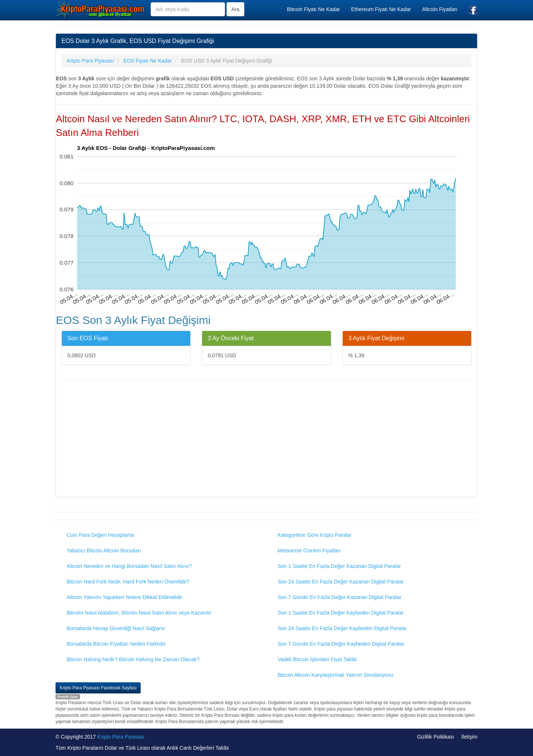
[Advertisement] (266, 439)
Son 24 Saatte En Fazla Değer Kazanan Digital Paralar (341, 582)
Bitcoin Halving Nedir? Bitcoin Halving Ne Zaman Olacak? (133, 659)
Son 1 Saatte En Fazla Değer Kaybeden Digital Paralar (341, 613)
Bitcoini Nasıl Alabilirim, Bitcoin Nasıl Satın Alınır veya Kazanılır (139, 613)
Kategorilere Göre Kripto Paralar (315, 535)
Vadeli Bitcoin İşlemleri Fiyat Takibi (317, 659)
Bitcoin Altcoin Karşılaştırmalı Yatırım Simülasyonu (335, 675)
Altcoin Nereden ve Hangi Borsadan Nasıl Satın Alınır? (129, 566)
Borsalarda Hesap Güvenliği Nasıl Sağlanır (116, 628)
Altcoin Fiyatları (440, 9)
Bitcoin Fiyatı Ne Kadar (313, 9)
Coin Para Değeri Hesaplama (100, 535)
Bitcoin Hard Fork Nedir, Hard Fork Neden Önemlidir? (128, 582)
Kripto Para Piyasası (121, 737)
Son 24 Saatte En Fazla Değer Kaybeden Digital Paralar (342, 628)
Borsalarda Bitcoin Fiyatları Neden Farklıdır (116, 644)
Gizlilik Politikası (436, 737)
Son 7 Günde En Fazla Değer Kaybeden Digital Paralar (341, 644)
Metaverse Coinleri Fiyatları (309, 551)
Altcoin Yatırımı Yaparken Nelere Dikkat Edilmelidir (125, 597)
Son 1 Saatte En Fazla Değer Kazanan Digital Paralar (339, 566)
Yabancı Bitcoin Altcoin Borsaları (104, 551)
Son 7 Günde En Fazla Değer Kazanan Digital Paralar (340, 597)
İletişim (469, 737)
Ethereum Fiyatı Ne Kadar (381, 9)
